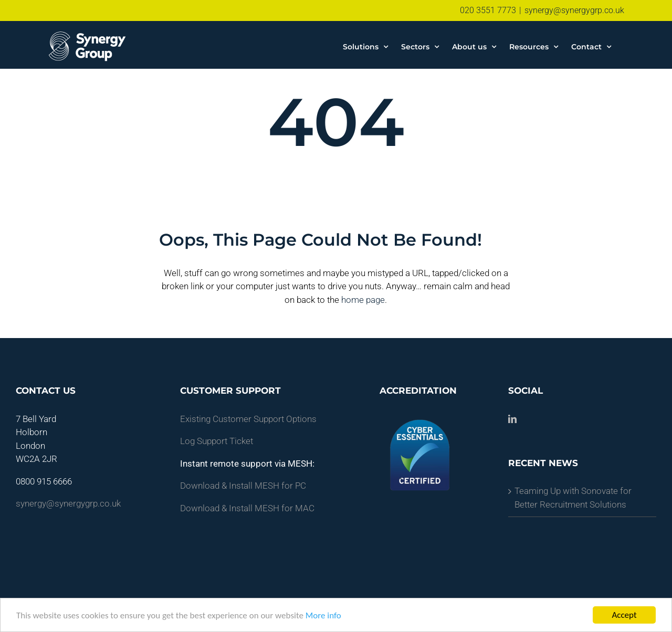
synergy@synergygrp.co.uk (574, 10)
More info (323, 615)
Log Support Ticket (217, 441)
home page (363, 299)
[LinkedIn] (512, 418)
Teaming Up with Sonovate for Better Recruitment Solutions (573, 498)
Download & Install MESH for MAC (247, 508)
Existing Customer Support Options (248, 418)
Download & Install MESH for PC (243, 486)
